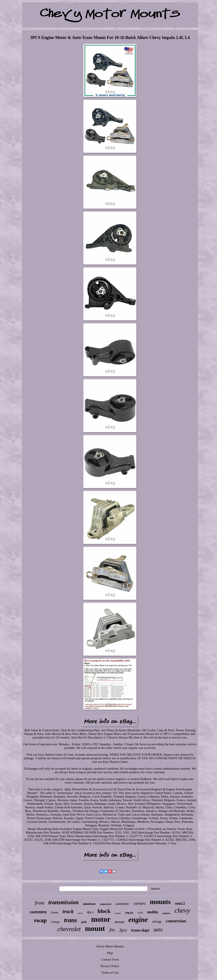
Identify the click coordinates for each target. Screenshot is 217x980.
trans (70, 920)
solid (140, 913)
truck (68, 911)
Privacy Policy (110, 966)
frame (55, 912)
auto (158, 930)
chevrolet (69, 929)
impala (129, 913)
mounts (160, 902)
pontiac (118, 913)
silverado (119, 922)
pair (84, 922)
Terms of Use (110, 973)
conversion (176, 921)
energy (157, 921)
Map (110, 953)
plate (80, 913)
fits (112, 930)
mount (95, 928)
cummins (38, 912)
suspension (106, 904)
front (40, 903)
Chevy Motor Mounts (110, 946)
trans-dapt (140, 930)
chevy (182, 910)
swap (40, 920)
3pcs (123, 930)
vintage (55, 922)
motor (101, 919)
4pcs (90, 912)
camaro (140, 903)
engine (138, 920)
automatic (122, 904)
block (104, 911)
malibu (153, 912)
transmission (64, 902)
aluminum (89, 904)
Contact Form (110, 959)
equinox (166, 913)
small (180, 904)
